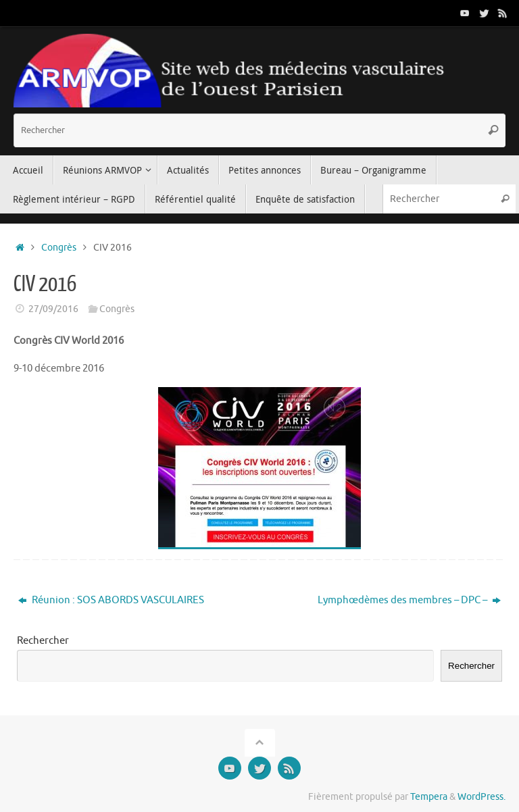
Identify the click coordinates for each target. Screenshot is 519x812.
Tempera (429, 797)
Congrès (59, 248)
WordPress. (481, 797)
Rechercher (43, 641)
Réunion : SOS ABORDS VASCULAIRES (111, 600)
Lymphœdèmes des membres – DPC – (409, 600)
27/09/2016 (53, 309)
